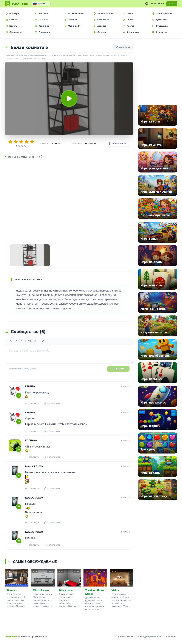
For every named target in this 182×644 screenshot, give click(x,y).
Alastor (90, 144)
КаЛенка (31, 441)
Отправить (118, 369)
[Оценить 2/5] (16, 142)
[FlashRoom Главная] (16, 4)
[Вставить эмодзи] (43, 341)
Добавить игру (125, 636)
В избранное (117, 144)
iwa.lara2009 (34, 466)
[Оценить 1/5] (10, 142)
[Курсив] (16, 341)
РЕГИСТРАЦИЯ (157, 4)
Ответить (32, 403)
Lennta (30, 386)
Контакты (171, 636)
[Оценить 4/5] (27, 142)
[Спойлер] (35, 341)
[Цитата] (29, 341)
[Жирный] (11, 341)
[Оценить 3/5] (21, 142)
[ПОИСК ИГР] (147, 4)
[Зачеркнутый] (22, 341)
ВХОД (172, 4)
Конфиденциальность (149, 636)
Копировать (52, 403)
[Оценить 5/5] (32, 142)
